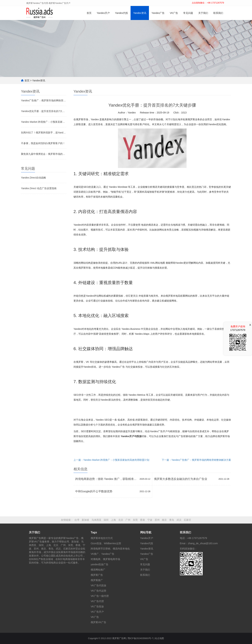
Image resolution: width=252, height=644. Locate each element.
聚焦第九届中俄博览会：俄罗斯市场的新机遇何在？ (44, 154)
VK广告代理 (97, 601)
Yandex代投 (121, 13)
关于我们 (203, 13)
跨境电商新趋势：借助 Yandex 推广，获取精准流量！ (107, 479)
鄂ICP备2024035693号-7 (140, 638)
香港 (142, 520)
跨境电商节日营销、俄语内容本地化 (110, 549)
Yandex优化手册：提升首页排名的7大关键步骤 (44, 111)
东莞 (135, 520)
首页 (89, 13)
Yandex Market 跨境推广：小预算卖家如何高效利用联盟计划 (44, 122)
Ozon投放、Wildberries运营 (106, 543)
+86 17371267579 (197, 538)
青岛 (172, 520)
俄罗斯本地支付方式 (102, 538)
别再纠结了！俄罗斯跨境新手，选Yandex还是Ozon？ (44, 133)
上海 (113, 520)
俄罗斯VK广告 (98, 622)
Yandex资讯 (140, 13)
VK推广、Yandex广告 (102, 554)
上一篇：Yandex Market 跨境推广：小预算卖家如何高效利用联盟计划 (111, 460)
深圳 (106, 520)
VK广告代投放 (98, 585)
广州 (128, 520)
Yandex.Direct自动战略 (34, 178)
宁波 (150, 520)
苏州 (157, 520)
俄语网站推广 (98, 570)
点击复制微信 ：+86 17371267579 (208, 3)
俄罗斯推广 (97, 580)
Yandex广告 (158, 13)
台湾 (77, 520)
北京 (121, 520)
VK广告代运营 (98, 591)
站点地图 (159, 638)
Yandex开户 (103, 13)
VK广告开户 (97, 612)
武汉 (179, 520)
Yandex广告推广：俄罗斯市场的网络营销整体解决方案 (44, 100)
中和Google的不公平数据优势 (94, 491)
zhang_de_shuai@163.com (203, 543)
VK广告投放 (97, 606)
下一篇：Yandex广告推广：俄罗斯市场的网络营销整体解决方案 (196, 460)
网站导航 (146, 532)
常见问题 (188, 13)
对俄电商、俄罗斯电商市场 (105, 559)
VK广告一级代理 (100, 596)
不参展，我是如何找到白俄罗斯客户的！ (43, 143)
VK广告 (174, 13)
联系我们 (218, 13)
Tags (94, 532)
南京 (164, 520)
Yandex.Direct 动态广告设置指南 (39, 188)
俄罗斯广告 (97, 575)
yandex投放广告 (99, 564)
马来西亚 (96, 520)
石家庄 (187, 520)
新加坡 (85, 520)
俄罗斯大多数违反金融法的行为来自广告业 (181, 479)
